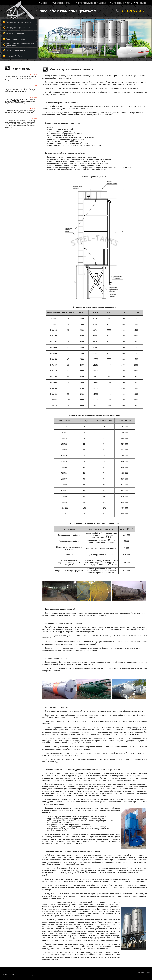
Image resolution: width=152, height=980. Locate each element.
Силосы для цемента (15, 50)
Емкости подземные (15, 33)
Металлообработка (15, 56)
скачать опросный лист (68, 613)
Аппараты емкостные (15, 39)
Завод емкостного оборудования (59, 76)
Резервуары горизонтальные (19, 22)
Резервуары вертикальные (18, 28)
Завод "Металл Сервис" (55, 627)
